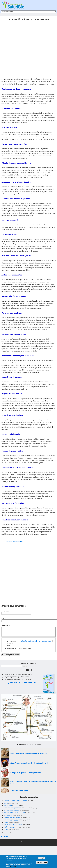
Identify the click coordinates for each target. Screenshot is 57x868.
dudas (5, 833)
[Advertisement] (17, 34)
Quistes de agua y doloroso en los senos (14, 812)
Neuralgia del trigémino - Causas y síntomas (25, 773)
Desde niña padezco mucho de (12, 819)
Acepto (42, 858)
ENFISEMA (6, 802)
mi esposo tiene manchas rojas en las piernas (16, 800)
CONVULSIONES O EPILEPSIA (11, 828)
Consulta (6, 823)
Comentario (6, 625)
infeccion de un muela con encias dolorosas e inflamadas (18, 809)
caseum (6, 804)
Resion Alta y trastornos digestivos (13, 807)
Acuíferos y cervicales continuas (12, 817)
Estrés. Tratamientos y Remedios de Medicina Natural (28, 753)
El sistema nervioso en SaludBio (12, 541)
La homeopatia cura (9, 831)
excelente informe (8, 816)
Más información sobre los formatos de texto (36, 641)
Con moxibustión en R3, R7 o (11, 821)
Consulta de (7, 814)
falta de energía (8, 805)
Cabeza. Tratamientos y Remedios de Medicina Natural (29, 763)
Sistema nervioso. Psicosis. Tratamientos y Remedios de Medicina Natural (33, 783)
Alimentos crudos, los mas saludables (13, 824)
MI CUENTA (4, 836)
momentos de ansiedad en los (12, 811)
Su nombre (5, 611)
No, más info (42, 862)
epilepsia (6, 826)
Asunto (4, 618)
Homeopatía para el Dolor (19, 791)
